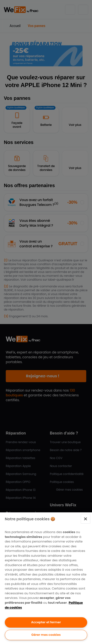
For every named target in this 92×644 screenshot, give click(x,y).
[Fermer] (86, 519)
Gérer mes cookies (46, 635)
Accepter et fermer (46, 622)
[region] (46, 578)
